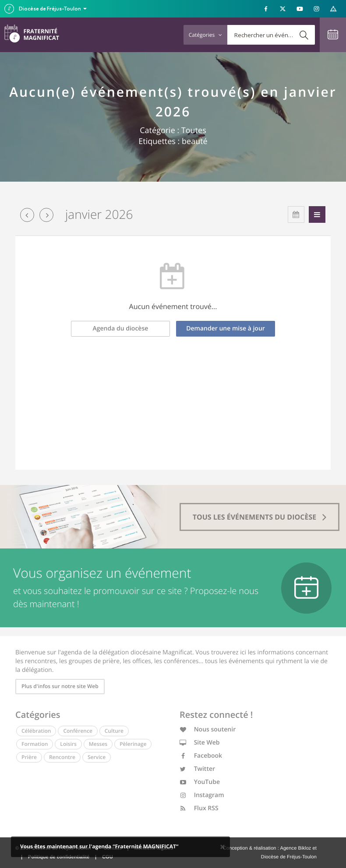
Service (97, 757)
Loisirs (68, 744)
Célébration (36, 731)
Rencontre (62, 757)
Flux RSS (199, 808)
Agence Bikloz (295, 848)
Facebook (201, 756)
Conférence (78, 731)
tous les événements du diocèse (260, 517)
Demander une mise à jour (226, 329)
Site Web (200, 743)
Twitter (197, 769)
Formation (35, 744)
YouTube (200, 782)
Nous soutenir (208, 729)
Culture (114, 731)
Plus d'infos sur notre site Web (60, 686)
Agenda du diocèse (121, 329)
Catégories (205, 35)
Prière (29, 757)
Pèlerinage (133, 744)
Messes (98, 744)
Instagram (202, 795)
